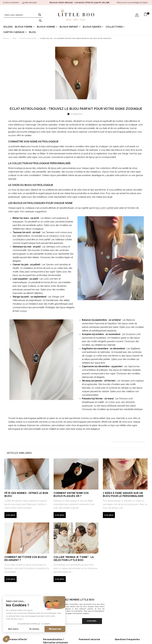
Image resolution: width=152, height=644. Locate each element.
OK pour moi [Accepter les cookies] (55, 629)
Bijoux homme (46, 27)
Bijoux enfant (69, 27)
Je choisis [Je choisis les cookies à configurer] (34, 629)
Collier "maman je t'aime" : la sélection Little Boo (74, 559)
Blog (32, 32)
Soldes (8, 27)
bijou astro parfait (104, 208)
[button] (6, 639)
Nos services (29, 2)
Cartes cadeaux (14, 32)
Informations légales (81, 613)
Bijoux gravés (92, 27)
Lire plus (11, 515)
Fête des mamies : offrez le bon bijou (26, 495)
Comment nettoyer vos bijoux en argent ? (26, 559)
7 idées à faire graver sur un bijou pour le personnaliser (123, 495)
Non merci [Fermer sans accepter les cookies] (13, 629)
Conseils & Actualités (135, 442)
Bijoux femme (24, 27)
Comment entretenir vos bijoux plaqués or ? (71, 495)
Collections (114, 27)
